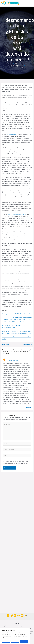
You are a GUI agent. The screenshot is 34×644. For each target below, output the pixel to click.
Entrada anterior (6, 344)
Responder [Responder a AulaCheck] (28, 407)
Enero (26, 64)
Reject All (15, 641)
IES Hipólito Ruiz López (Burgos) (15, 65)
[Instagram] (15, 616)
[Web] (26, 616)
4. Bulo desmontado (19, 64)
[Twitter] (12, 616)
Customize (6, 641)
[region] (15, 636)
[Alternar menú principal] (31, 3)
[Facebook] (8, 616)
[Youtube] (19, 616)
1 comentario (9, 64)
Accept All (24, 641)
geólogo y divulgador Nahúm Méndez (18, 214)
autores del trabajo (11, 134)
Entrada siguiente (28, 344)
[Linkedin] (22, 616)
